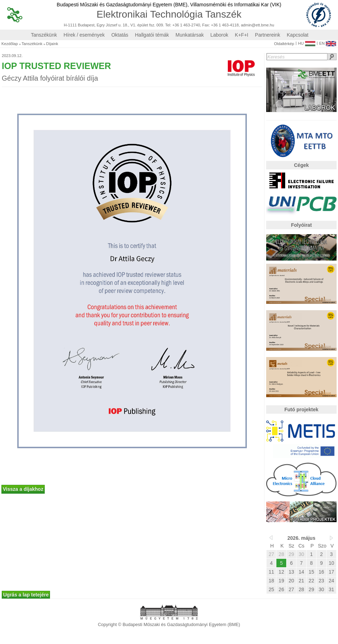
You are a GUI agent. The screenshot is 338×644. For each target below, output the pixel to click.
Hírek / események (84, 35)
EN (328, 42)
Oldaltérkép (284, 44)
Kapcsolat (298, 35)
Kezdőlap (10, 44)
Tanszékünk (44, 35)
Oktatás (120, 35)
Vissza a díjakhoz (23, 489)
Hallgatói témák (152, 35)
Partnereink (268, 35)
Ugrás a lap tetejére (26, 595)
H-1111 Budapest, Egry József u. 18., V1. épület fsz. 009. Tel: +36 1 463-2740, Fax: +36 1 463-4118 (151, 25)
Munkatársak (190, 35)
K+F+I (242, 35)
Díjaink (52, 44)
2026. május (301, 538)
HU (306, 42)
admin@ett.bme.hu (258, 25)
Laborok (220, 35)
